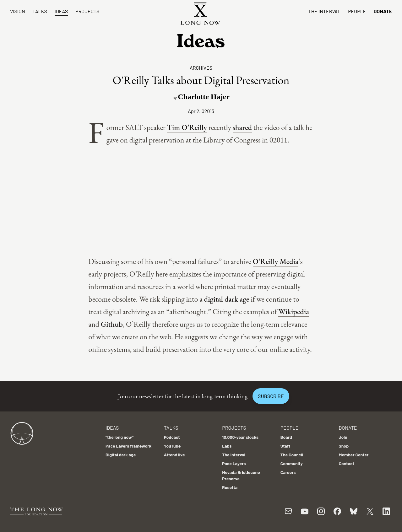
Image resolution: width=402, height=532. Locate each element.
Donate (383, 11)
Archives (201, 68)
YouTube (172, 446)
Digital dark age (121, 455)
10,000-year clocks (240, 437)
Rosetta (230, 487)
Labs (227, 446)
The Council (292, 455)
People (357, 11)
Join (343, 437)
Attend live (174, 455)
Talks (40, 11)
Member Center (353, 455)
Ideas (61, 11)
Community (292, 463)
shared (242, 127)
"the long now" (120, 437)
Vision (18, 11)
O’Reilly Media (276, 261)
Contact (346, 463)
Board (286, 437)
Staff (285, 446)
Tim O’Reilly (187, 127)
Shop (344, 446)
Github (112, 324)
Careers (288, 472)
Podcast (172, 437)
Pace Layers (234, 463)
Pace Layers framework (128, 446)
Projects (87, 11)
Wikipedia (294, 312)
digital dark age (227, 299)
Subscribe (271, 396)
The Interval (325, 11)
